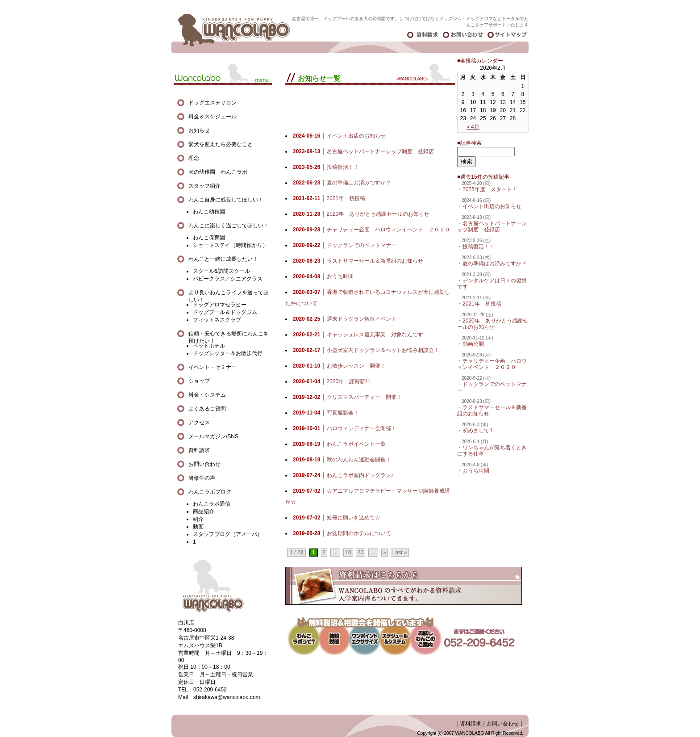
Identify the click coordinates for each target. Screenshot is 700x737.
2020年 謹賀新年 (332, 381)
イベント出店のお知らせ (492, 206)
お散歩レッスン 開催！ (339, 366)
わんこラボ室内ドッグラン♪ (343, 475)
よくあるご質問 (207, 409)
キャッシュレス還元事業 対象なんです (358, 335)
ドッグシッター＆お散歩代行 (228, 353)
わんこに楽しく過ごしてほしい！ (229, 226)
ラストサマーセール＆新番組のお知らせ (358, 261)
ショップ (199, 381)
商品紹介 (204, 511)
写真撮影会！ (326, 413)
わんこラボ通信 (212, 504)
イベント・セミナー (212, 367)
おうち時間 (476, 471)
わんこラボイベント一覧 (339, 444)
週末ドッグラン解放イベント (345, 319)
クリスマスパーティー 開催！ (347, 397)
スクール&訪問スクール (221, 271)
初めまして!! (477, 431)
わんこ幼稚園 (209, 212)
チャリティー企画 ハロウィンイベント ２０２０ (492, 364)
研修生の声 (202, 478)
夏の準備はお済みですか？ (495, 264)
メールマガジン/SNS (213, 436)
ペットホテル (209, 346)
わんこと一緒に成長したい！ (223, 259)
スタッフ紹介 (204, 186)
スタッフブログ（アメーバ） (228, 534)
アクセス (199, 423)
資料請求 (199, 450)
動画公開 (473, 344)
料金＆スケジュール (212, 117)
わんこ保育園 (209, 238)
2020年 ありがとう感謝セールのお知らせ (493, 324)
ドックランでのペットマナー (345, 245)
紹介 (198, 519)
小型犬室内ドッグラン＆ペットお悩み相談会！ (366, 350)
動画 (198, 527)
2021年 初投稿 (482, 304)
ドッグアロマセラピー (220, 305)
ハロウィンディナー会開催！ (345, 428)
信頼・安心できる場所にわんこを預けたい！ (229, 334)
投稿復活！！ (479, 247)
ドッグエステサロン (215, 103)
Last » (400, 553)
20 (360, 553)
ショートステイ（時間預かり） (230, 245)
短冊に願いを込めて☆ (337, 518)
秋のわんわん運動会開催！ (342, 460)
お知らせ (199, 130)
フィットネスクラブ (217, 320)
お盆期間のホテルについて (342, 533)
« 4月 (473, 127)
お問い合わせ (204, 464)
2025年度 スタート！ (490, 189)
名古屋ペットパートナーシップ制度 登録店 (492, 226)
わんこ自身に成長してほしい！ (226, 200)
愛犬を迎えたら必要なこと (221, 144)
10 (348, 553)
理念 (194, 158)
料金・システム (207, 395)
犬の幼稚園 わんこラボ (218, 172)
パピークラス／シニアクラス (228, 279)
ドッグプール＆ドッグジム (225, 312)
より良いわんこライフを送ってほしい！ (229, 293)
